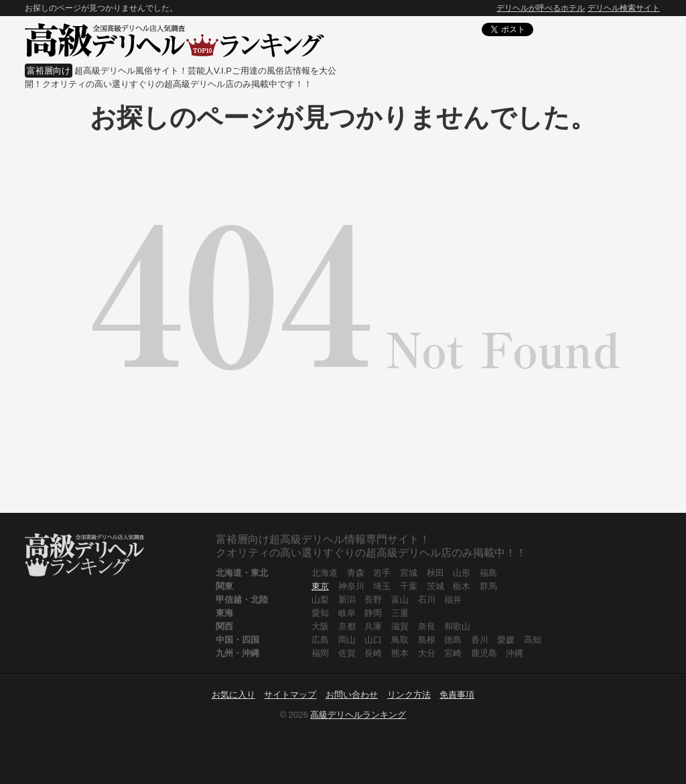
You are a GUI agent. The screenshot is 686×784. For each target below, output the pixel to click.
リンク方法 (409, 695)
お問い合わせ (352, 695)
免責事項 (457, 695)
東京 (320, 586)
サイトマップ (290, 695)
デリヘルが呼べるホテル (541, 8)
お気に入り (233, 695)
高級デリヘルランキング (358, 715)
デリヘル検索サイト (624, 8)
